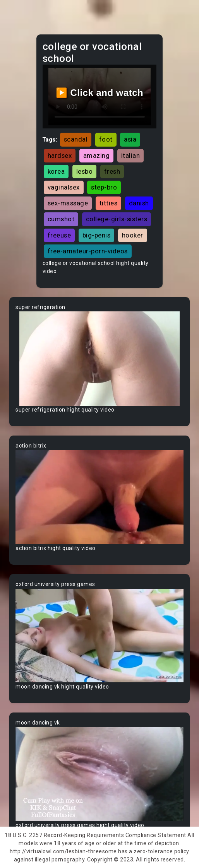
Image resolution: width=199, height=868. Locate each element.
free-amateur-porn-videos (88, 251)
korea (56, 171)
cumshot (61, 219)
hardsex (60, 155)
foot (106, 139)
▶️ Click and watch (100, 93)
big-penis (97, 235)
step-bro (104, 187)
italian (131, 155)
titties (109, 203)
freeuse (59, 235)
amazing (97, 155)
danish (139, 203)
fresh (112, 171)
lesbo (85, 171)
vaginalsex (64, 187)
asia (130, 139)
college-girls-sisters (117, 219)
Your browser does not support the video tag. (99, 359)
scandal (76, 139)
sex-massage (68, 203)
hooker (133, 235)
